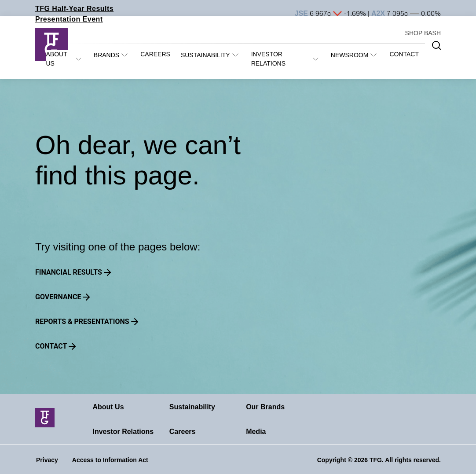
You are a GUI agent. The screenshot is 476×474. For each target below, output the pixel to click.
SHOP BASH (423, 33)
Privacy (47, 460)
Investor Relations (123, 432)
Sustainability (192, 407)
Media (256, 432)
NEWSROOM (350, 55)
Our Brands (265, 407)
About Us (108, 407)
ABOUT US (56, 59)
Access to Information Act (110, 460)
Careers (183, 432)
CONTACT (404, 54)
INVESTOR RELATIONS (268, 59)
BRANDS (106, 55)
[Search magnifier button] (436, 45)
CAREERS (155, 54)
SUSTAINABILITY (205, 55)
